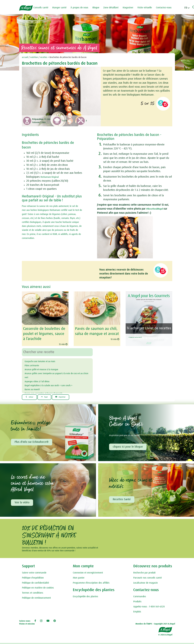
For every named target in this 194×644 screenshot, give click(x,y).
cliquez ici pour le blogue (128, 446)
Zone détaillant (113, 8)
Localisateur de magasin (146, 583)
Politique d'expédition (33, 578)
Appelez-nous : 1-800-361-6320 (149, 607)
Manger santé (62, 8)
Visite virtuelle (147, 8)
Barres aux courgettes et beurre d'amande (49, 392)
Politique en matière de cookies (38, 588)
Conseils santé (43, 8)
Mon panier (79, 578)
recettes (44, 57)
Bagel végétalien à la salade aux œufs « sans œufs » (55, 384)
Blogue (98, 8)
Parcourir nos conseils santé (148, 578)
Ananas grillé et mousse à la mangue (46, 368)
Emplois (137, 612)
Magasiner (130, 8)
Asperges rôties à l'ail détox (41, 380)
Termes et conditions (33, 593)
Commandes (140, 597)
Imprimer (67, 396)
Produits (137, 602)
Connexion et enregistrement (88, 573)
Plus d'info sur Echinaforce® (32, 441)
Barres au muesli (34, 388)
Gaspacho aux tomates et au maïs (44, 360)
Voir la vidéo (22, 502)
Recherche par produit (144, 573)
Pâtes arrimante (34, 364)
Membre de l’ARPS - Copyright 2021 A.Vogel (155, 624)
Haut (48, 396)
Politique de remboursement (36, 598)
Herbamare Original (51, 177)
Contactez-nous (166, 8)
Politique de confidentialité (35, 583)
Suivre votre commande (34, 573)
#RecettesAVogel (156, 209)
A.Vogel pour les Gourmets (147, 336)
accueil (25, 57)
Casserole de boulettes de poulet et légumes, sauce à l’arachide (43, 333)
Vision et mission (27, 624)
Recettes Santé (122, 499)
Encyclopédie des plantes (86, 597)
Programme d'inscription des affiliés (91, 583)
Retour (31, 396)
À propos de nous (82, 8)
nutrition (34, 57)
